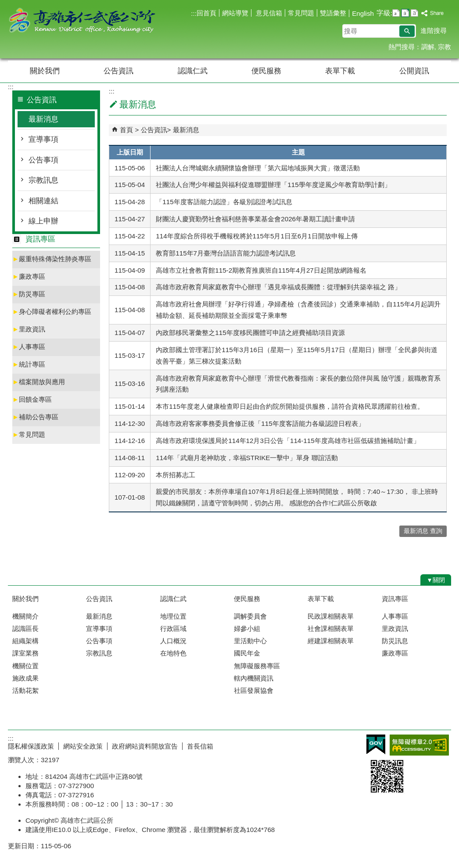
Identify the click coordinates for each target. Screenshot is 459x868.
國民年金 (247, 653)
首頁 (126, 130)
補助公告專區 (35, 417)
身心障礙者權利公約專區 (52, 312)
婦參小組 (247, 628)
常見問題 (301, 13)
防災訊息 (395, 641)
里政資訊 (29, 329)
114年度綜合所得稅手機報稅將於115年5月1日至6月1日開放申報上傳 (256, 236)
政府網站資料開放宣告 (145, 746)
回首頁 (206, 13)
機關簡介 (25, 616)
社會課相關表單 (331, 628)
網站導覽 (235, 13)
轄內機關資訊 (254, 678)
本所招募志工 (176, 475)
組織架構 (25, 641)
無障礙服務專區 (257, 666)
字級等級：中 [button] (405, 13)
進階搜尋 (434, 31)
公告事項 (43, 160)
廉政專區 (29, 276)
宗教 (445, 47)
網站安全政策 (83, 746)
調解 (428, 47)
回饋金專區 (32, 399)
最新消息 (43, 119)
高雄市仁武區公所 (82, 21)
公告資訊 (118, 71)
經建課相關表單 (331, 641)
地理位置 (173, 616)
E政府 (376, 744)
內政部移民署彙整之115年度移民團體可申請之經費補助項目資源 (250, 333)
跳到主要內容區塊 (5, 5)
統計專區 (29, 364)
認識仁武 (193, 71)
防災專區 (29, 294)
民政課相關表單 (331, 616)
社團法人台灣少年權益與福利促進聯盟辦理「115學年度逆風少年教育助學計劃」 (273, 185)
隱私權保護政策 (31, 746)
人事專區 (29, 347)
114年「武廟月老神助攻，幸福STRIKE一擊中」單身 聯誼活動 (247, 458)
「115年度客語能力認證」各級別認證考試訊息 (224, 202)
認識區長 (25, 628)
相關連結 (43, 201)
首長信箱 (200, 746)
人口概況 (173, 641)
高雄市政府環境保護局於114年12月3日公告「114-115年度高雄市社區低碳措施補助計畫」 (288, 441)
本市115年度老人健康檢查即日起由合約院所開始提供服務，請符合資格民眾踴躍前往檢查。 (290, 406)
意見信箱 (268, 13)
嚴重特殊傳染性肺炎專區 (52, 259)
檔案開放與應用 (39, 382)
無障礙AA (419, 745)
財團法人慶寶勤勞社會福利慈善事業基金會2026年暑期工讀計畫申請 (255, 219)
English (363, 13)
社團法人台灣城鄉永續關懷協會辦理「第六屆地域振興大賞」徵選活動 (258, 168)
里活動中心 (250, 641)
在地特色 (173, 653)
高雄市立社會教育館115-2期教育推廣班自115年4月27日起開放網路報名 (261, 270)
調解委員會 (250, 616)
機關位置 (25, 666)
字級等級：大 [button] (414, 13)
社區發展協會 (254, 690)
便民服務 (266, 71)
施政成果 (25, 678)
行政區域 (173, 628)
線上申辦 (43, 221)
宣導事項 (43, 139)
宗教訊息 (43, 180)
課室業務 (25, 653)
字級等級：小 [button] (396, 13)
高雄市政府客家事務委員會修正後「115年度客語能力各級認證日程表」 (260, 423)
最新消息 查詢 (423, 531)
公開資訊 (414, 71)
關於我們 (45, 71)
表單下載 (340, 71)
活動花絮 (25, 690)
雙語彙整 (333, 13)
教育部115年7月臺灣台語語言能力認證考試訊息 (226, 253)
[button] (407, 31)
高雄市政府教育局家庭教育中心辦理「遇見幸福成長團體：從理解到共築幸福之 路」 (278, 287)
